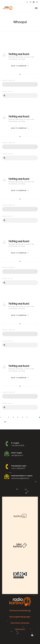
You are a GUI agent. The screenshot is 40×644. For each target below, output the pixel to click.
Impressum (20, 629)
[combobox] (20, 84)
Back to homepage (20, 66)
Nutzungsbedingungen (20, 617)
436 (5, 422)
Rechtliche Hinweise (20, 623)
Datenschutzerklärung (20, 611)
